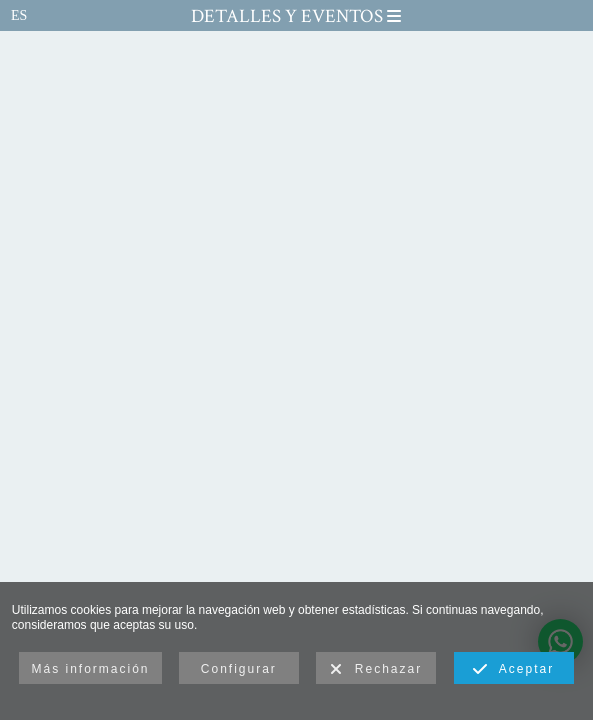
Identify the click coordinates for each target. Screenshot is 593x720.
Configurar (239, 669)
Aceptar (513, 670)
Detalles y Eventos (296, 16)
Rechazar (376, 670)
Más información (90, 669)
